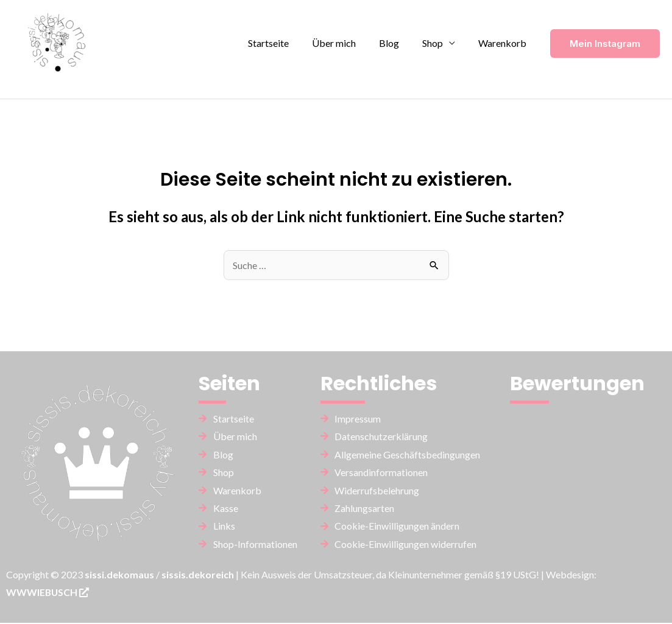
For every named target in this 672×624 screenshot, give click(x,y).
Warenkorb (504, 43)
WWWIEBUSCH (48, 593)
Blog (398, 43)
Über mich (347, 43)
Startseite (285, 43)
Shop (438, 43)
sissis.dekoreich (198, 575)
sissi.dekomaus (119, 575)
